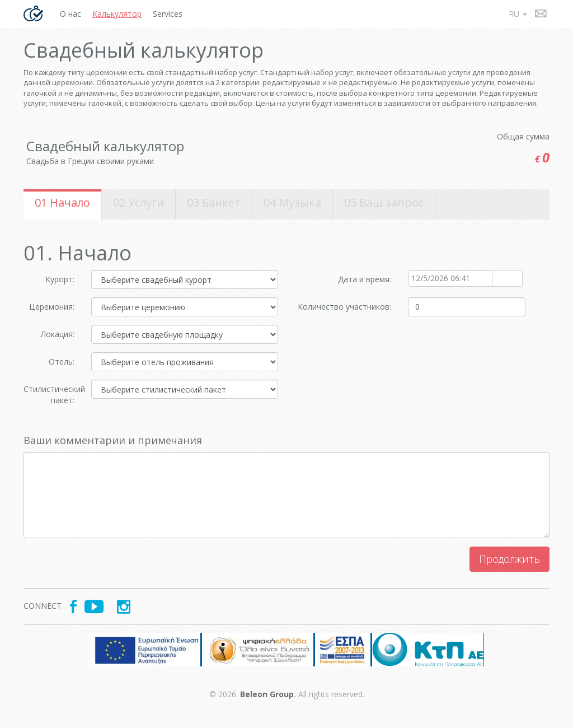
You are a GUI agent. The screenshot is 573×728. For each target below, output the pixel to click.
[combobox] (450, 278)
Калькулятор (117, 14)
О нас (71, 14)
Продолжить (509, 559)
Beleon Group (267, 694)
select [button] (501, 279)
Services (168, 14)
